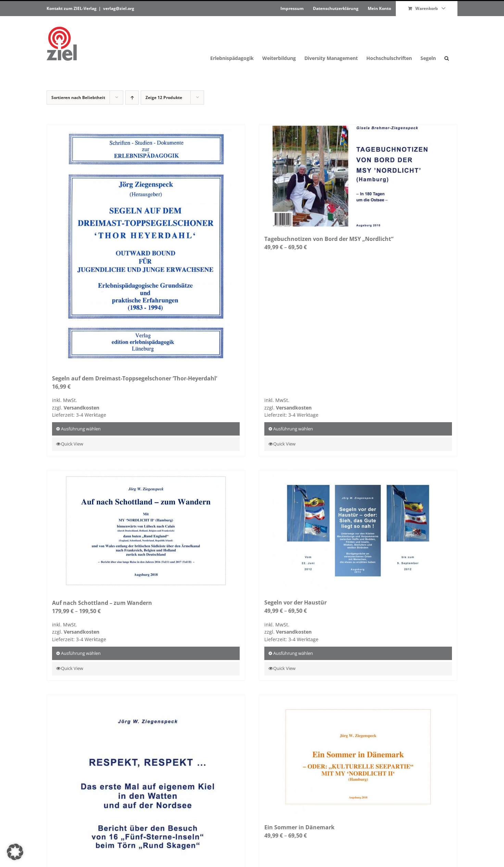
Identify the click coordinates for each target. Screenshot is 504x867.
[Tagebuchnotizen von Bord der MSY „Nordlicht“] (358, 176)
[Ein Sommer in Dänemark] (358, 756)
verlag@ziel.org (119, 8)
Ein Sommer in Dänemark (299, 827)
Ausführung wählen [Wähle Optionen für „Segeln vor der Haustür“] (293, 653)
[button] (447, 44)
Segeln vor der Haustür (295, 602)
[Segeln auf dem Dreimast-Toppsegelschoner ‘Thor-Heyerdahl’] (146, 246)
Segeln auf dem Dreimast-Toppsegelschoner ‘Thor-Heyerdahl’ (135, 378)
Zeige (164, 97)
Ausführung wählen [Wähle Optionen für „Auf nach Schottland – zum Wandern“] (81, 653)
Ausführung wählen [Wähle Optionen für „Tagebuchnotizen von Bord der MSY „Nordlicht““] (293, 429)
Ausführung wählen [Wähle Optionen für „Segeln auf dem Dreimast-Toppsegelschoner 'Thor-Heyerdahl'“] (81, 429)
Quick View (72, 444)
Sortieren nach (78, 97)
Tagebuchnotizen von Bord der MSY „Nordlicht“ (329, 239)
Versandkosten (81, 408)
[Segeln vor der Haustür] (358, 531)
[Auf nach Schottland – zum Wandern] (146, 531)
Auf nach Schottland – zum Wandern (102, 603)
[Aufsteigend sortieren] (132, 97)
